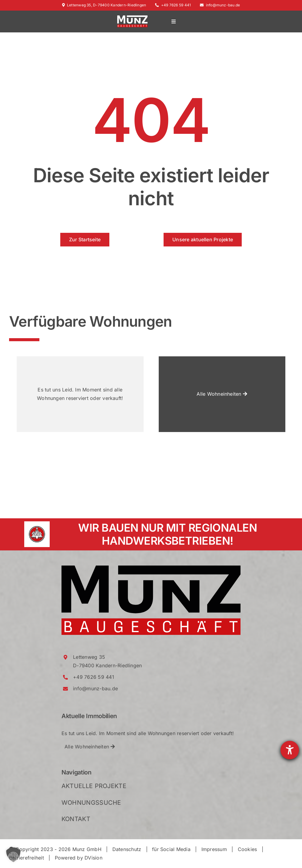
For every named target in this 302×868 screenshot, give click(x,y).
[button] (13, 855)
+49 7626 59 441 (173, 5)
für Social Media (171, 849)
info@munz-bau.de (220, 5)
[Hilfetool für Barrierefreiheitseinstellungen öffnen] (290, 750)
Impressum (214, 849)
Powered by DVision (79, 858)
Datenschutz (127, 849)
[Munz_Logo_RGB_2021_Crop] (151, 568)
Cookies (247, 849)
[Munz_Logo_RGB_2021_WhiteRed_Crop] (132, 18)
